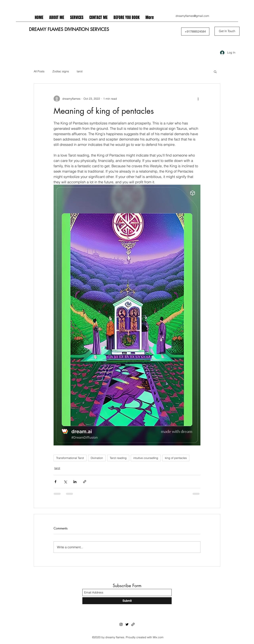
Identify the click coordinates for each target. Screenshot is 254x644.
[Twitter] (127, 624)
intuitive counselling (146, 458)
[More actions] (198, 99)
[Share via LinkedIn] (75, 482)
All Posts (39, 71)
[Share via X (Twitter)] (65, 482)
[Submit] (127, 601)
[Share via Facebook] (55, 482)
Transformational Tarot (70, 458)
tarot (80, 71)
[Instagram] (121, 624)
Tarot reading (118, 458)
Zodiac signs (61, 71)
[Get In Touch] (227, 31)
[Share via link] (85, 482)
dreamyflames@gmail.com (192, 16)
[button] (195, 32)
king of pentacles (176, 458)
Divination (97, 458)
